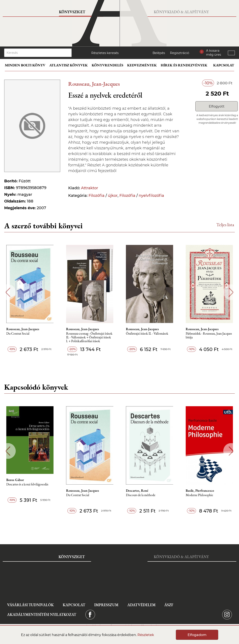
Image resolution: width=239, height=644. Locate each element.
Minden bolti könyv (25, 65)
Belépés (159, 53)
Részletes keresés (105, 53)
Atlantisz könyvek (69, 65)
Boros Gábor (15, 480)
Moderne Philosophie (199, 495)
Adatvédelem (141, 605)
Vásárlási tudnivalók (30, 605)
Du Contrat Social (18, 334)
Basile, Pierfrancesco (200, 491)
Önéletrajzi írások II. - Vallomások (147, 334)
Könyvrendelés (107, 65)
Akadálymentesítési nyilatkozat (42, 614)
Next (231, 292)
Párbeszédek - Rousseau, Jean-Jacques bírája (209, 336)
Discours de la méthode (141, 495)
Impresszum (106, 605)
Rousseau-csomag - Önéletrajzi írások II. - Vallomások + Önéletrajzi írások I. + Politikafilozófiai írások (89, 337)
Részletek (146, 635)
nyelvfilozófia (151, 196)
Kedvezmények (142, 65)
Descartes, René (137, 491)
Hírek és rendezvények (184, 65)
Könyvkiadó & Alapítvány (181, 12)
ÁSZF (169, 605)
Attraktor (89, 188)
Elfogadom (197, 635)
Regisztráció (180, 53)
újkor (113, 196)
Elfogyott (217, 106)
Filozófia (97, 196)
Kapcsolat (224, 65)
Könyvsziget (72, 12)
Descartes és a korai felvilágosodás (27, 484)
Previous (8, 292)
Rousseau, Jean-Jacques (94, 84)
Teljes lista (225, 225)
